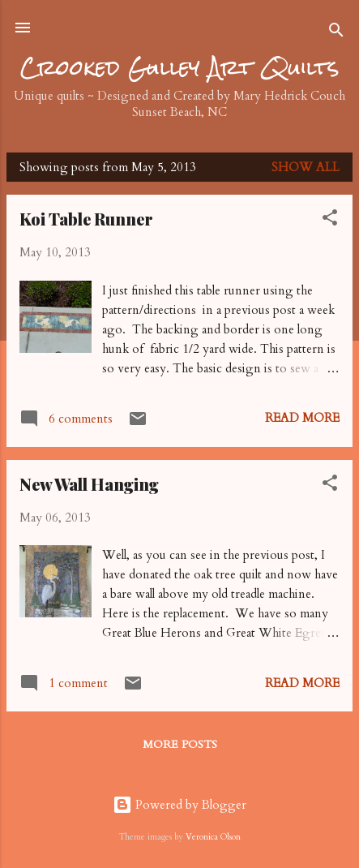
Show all (306, 167)
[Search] (336, 33)
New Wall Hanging (89, 484)
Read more (302, 418)
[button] (330, 220)
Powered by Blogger (179, 805)
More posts (180, 744)
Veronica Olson (213, 837)
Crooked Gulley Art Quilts (180, 68)
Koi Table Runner (86, 219)
